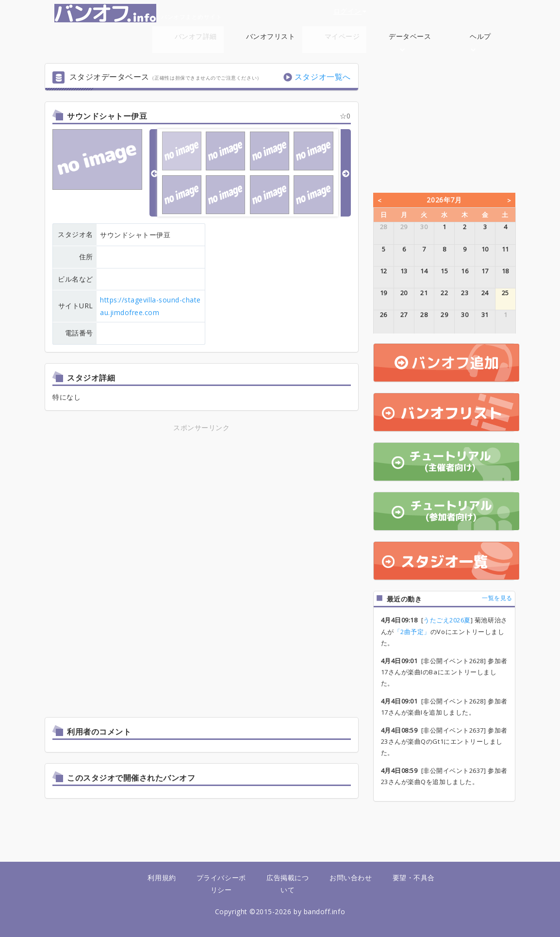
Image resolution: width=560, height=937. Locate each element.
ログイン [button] (350, 11)
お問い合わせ (351, 878)
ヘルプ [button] (480, 42)
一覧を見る (497, 598)
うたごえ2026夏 (447, 620)
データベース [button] (410, 42)
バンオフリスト (271, 36)
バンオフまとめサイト (138, 13)
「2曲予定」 (412, 632)
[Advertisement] (201, 502)
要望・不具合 (414, 878)
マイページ (342, 36)
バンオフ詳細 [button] (196, 42)
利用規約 (162, 878)
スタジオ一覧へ (323, 77)
